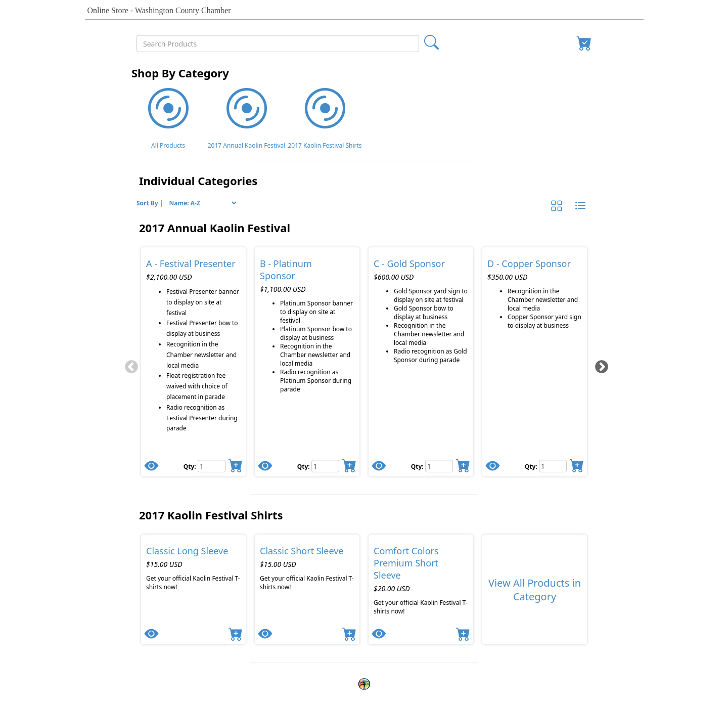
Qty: (191, 467)
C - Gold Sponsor (409, 263)
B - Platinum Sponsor (286, 270)
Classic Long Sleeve (187, 551)
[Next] (599, 365)
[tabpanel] (193, 362)
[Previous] (129, 365)
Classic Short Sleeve (302, 551)
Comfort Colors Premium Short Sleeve (406, 563)
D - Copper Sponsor (529, 263)
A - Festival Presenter (191, 263)
